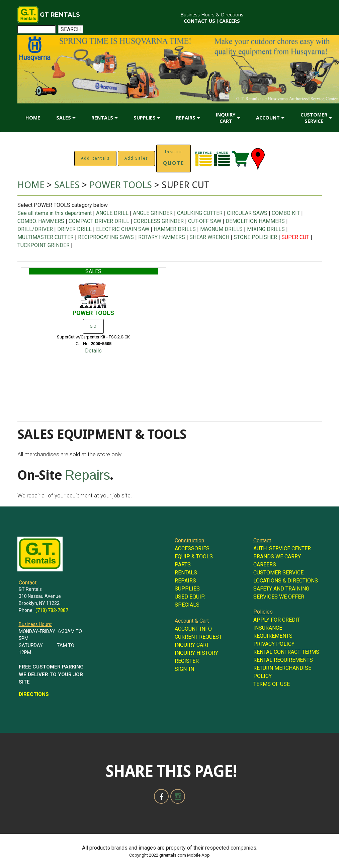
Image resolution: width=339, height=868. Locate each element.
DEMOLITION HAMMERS (255, 221)
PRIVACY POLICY (274, 644)
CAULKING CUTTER (200, 213)
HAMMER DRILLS (175, 229)
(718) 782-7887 (52, 610)
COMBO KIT (286, 213)
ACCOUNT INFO (193, 629)
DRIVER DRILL (74, 229)
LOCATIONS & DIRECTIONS (286, 581)
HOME (33, 118)
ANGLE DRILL (112, 213)
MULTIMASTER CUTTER (46, 237)
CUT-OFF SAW (205, 221)
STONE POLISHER (255, 237)
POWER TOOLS (122, 185)
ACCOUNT (268, 118)
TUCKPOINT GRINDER (44, 245)
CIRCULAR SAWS (247, 213)
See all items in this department (55, 213)
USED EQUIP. (190, 597)
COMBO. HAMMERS (41, 221)
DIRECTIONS (34, 694)
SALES (64, 118)
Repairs (87, 475)
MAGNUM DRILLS (221, 229)
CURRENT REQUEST (198, 637)
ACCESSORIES (192, 548)
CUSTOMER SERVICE (314, 118)
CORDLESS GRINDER (159, 221)
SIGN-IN (184, 669)
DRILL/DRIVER (35, 229)
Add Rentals (95, 158)
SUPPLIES (145, 118)
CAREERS (230, 21)
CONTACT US (199, 21)
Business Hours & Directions (212, 15)
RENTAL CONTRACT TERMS (286, 652)
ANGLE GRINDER (153, 213)
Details (93, 351)
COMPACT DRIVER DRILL (99, 221)
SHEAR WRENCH (209, 237)
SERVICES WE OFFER (279, 597)
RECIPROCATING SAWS (106, 237)
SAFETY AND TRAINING (281, 589)
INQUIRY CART (226, 118)
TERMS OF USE (272, 684)
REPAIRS (186, 118)
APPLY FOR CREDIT (277, 620)
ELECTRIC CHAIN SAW (123, 229)
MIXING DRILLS (266, 229)
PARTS (183, 565)
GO (93, 326)
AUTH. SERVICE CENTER (282, 548)
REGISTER (187, 661)
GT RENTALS (60, 15)
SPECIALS (187, 605)
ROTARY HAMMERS (162, 237)
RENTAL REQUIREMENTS (283, 660)
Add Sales (136, 158)
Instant (174, 158)
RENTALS (102, 118)
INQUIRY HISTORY (196, 653)
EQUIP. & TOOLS (194, 557)
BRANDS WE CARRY (277, 557)
